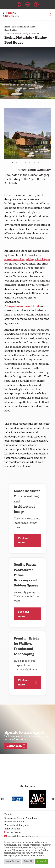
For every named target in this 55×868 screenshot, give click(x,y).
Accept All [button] (41, 861)
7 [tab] (39, 162)
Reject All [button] (28, 861)
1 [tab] (12, 162)
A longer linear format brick (22, 306)
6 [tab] (34, 162)
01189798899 (13, 832)
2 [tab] (17, 162)
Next (48, 136)
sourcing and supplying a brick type (27, 259)
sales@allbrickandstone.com (22, 836)
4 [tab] (25, 162)
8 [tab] (43, 162)
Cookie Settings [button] (12, 861)
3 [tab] (21, 162)
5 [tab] (30, 162)
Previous (7, 136)
